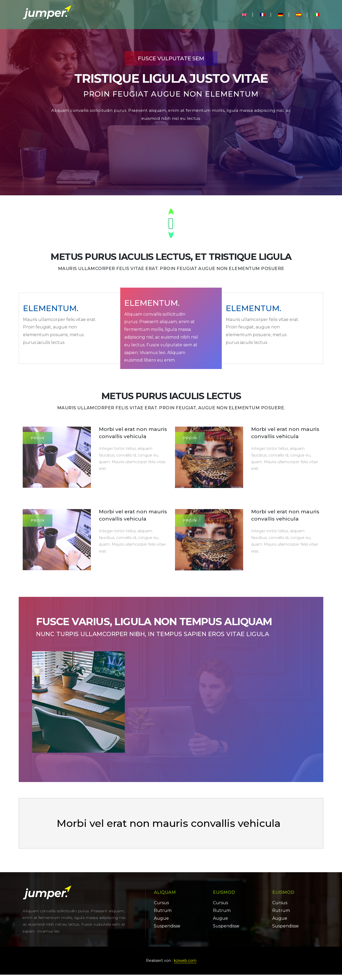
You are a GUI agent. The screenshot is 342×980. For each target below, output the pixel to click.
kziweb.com (185, 966)
